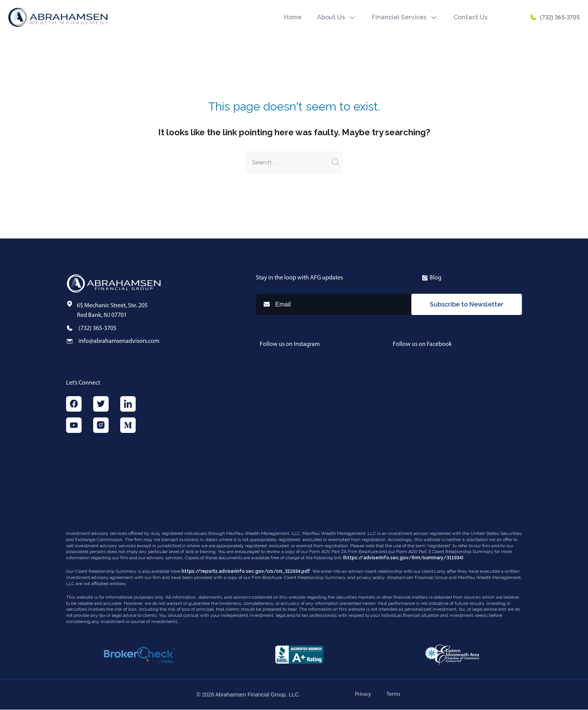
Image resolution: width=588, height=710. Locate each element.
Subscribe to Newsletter (467, 304)
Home (293, 17)
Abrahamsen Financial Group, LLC (257, 695)
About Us (331, 17)
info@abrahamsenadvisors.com (119, 341)
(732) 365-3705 (555, 17)
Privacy (363, 695)
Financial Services (399, 17)
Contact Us (470, 17)
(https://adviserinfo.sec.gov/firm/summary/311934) (403, 558)
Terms (394, 695)
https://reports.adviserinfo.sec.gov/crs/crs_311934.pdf (246, 572)
